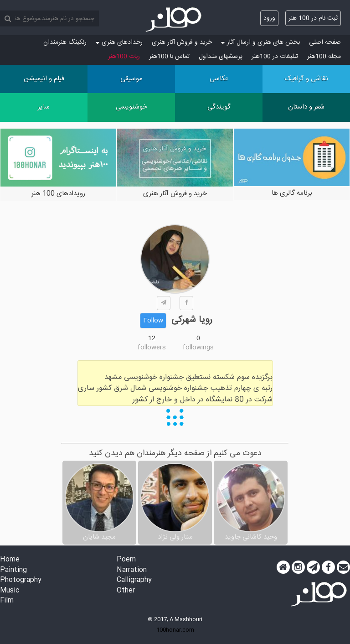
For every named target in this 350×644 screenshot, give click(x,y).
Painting (13, 570)
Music (10, 591)
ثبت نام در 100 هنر (313, 18)
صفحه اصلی (325, 42)
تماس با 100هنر (169, 57)
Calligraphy (134, 580)
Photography (21, 580)
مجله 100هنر (324, 57)
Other (126, 591)
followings (198, 348)
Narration (132, 570)
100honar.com (175, 630)
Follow (153, 321)
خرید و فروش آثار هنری (182, 42)
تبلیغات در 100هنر (275, 57)
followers (152, 348)
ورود (269, 18)
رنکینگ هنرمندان (65, 42)
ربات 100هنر (124, 57)
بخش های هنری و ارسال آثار (260, 42)
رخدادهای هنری (119, 42)
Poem (126, 560)
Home (10, 560)
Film (7, 601)
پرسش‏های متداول (221, 57)
